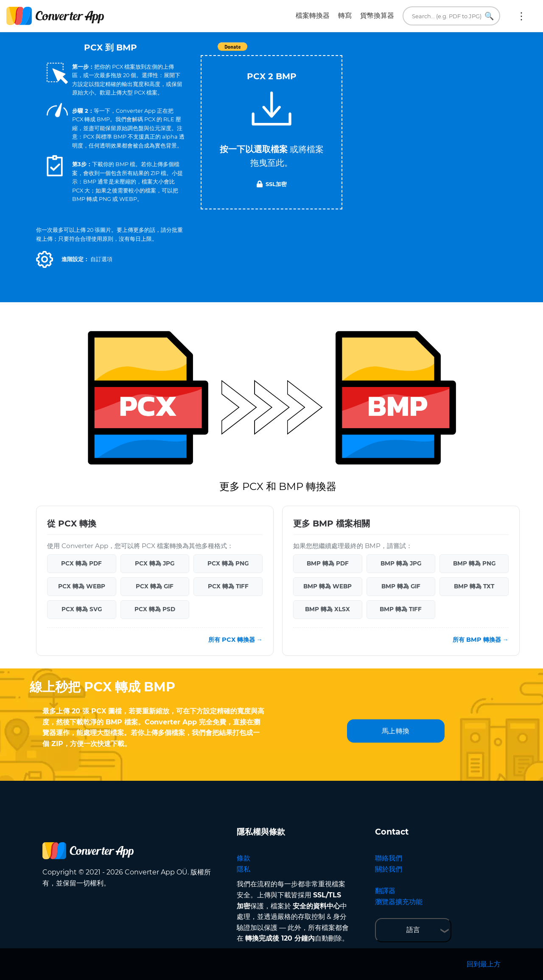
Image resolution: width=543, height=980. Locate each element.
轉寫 (345, 15)
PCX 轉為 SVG (82, 609)
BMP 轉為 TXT (474, 586)
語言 (413, 930)
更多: (521, 16)
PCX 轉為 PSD (155, 609)
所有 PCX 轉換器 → (235, 640)
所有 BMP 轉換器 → (481, 640)
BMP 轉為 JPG (401, 563)
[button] (45, 259)
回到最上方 (484, 964)
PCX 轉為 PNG (228, 563)
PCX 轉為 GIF (155, 586)
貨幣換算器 (377, 15)
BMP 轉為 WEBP (327, 586)
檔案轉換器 (313, 15)
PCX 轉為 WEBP (82, 586)
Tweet (320, 51)
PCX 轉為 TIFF (228, 586)
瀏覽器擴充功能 (399, 902)
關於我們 (389, 869)
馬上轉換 (396, 731)
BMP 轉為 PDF (328, 563)
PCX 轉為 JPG (155, 563)
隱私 (244, 869)
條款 (244, 858)
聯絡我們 (389, 858)
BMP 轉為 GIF (401, 586)
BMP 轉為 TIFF (401, 609)
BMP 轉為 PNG (474, 563)
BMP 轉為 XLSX (327, 609)
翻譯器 (385, 891)
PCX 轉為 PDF (81, 563)
